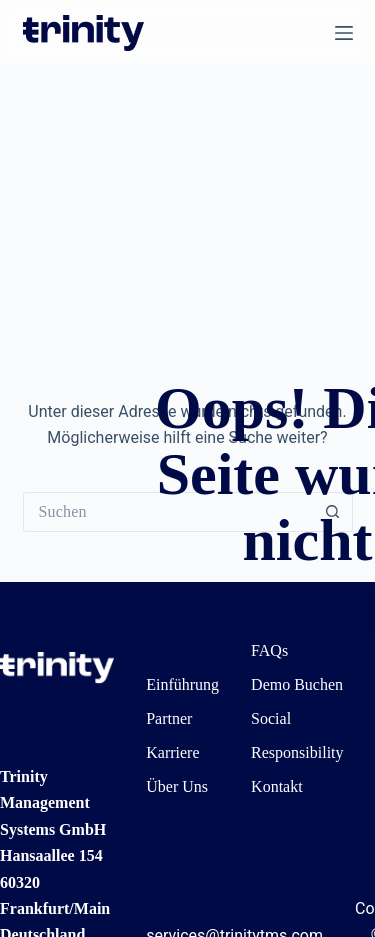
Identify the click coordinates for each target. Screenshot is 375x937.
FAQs (269, 650)
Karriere (172, 752)
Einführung (182, 684)
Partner (169, 718)
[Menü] (344, 33)
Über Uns (177, 786)
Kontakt (277, 786)
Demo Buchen (297, 684)
